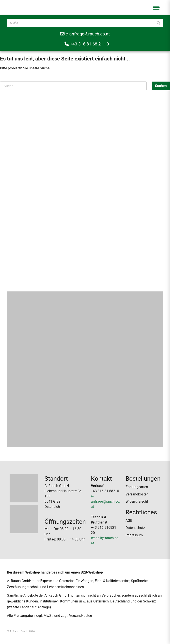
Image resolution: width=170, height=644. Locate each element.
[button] (156, 8)
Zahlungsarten (137, 487)
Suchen (161, 86)
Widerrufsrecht (137, 501)
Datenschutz (135, 528)
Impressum (134, 535)
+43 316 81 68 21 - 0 (87, 44)
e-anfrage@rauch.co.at (85, 34)
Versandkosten (137, 494)
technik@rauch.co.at (105, 541)
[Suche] (158, 23)
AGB (129, 521)
